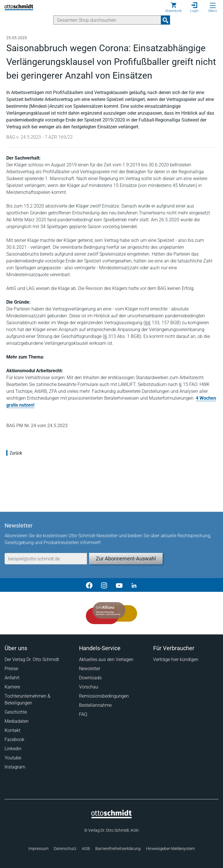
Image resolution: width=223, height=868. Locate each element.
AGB (86, 849)
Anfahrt (12, 678)
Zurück (16, 453)
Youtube (13, 758)
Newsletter (90, 669)
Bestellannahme (95, 705)
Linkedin (13, 749)
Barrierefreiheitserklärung (118, 849)
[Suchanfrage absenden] (165, 20)
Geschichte (16, 712)
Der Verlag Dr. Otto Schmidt (32, 659)
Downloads (90, 678)
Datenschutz (65, 849)
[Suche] (107, 20)
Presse (11, 669)
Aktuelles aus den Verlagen (106, 659)
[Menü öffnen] (213, 5)
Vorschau (89, 687)
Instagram (15, 767)
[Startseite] (111, 817)
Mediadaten (17, 721)
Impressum (38, 849)
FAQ (83, 714)
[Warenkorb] (173, 7)
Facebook (14, 739)
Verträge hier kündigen (176, 659)
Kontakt (12, 730)
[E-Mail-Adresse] (46, 559)
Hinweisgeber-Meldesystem (170, 849)
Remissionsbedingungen (104, 696)
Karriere (12, 687)
